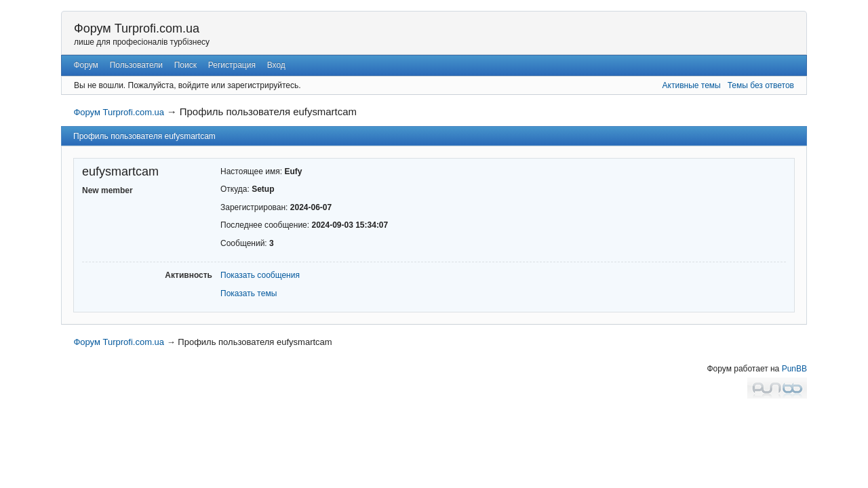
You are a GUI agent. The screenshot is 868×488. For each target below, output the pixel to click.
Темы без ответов (761, 85)
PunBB (794, 369)
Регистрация (232, 65)
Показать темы (249, 293)
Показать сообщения (260, 275)
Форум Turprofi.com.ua (137, 28)
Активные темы (692, 85)
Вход (276, 65)
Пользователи (136, 65)
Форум (85, 65)
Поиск (185, 65)
